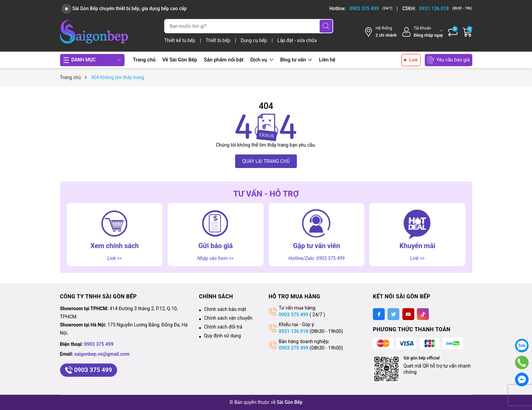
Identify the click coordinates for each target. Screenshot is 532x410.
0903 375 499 (99, 344)
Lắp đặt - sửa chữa (297, 40)
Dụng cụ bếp (254, 40)
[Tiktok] (423, 314)
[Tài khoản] (422, 32)
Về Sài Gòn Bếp (180, 60)
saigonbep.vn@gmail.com (102, 354)
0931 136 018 (294, 331)
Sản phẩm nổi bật (224, 60)
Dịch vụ (262, 60)
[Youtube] (408, 314)
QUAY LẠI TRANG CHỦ (266, 161)
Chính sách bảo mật (225, 309)
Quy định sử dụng (223, 336)
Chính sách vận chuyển (229, 318)
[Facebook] (379, 314)
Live (413, 60)
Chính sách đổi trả (223, 327)
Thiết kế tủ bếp (180, 40)
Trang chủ (144, 60)
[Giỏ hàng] (468, 32)
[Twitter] (393, 314)
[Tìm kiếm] (326, 26)
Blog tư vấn (296, 60)
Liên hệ (327, 60)
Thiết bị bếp (218, 40)
